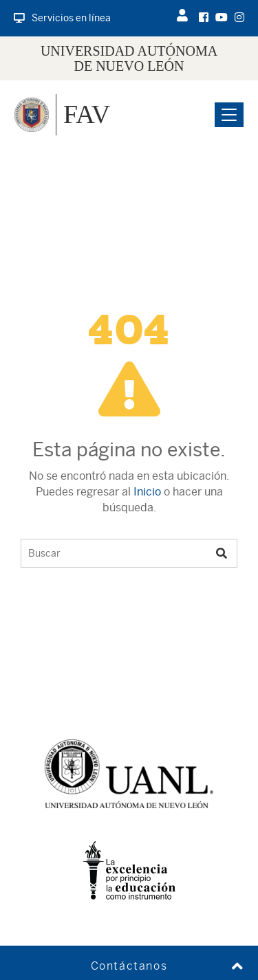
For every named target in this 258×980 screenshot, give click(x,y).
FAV (87, 114)
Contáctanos (129, 966)
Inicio (147, 492)
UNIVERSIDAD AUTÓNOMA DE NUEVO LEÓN (129, 58)
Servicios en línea (62, 18)
